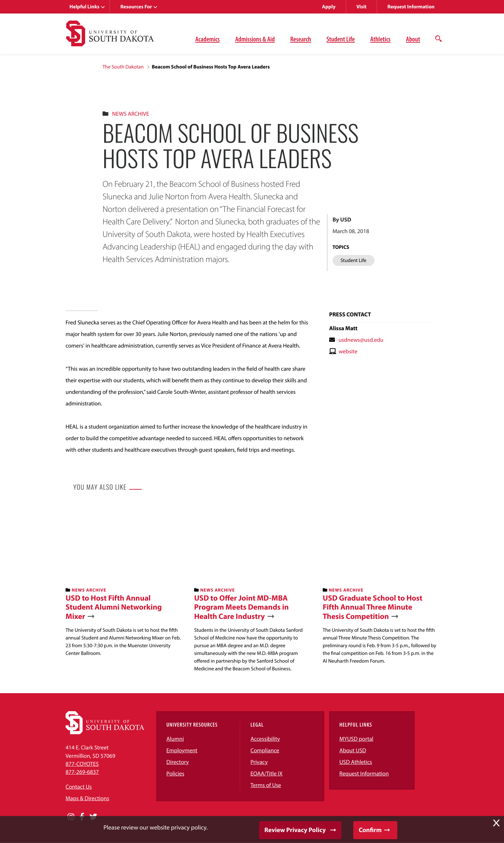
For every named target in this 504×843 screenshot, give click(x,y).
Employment (182, 750)
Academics (208, 39)
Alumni (175, 739)
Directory (178, 762)
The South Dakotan (123, 67)
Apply (329, 7)
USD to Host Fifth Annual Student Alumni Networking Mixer (114, 607)
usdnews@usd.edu (361, 340)
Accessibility (265, 739)
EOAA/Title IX (266, 773)
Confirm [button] (370, 830)
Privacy (259, 762)
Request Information (411, 7)
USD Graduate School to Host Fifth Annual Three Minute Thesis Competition (373, 607)
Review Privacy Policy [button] (295, 830)
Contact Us (79, 787)
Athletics (380, 39)
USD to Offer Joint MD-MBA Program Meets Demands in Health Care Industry (241, 607)
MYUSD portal (356, 739)
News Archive (131, 114)
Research (301, 39)
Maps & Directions (87, 798)
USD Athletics (356, 762)
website (348, 351)
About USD (353, 750)
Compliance (265, 750)
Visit (361, 7)
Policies (175, 773)
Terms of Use (266, 785)
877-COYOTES (82, 764)
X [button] (496, 823)
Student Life (341, 39)
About (413, 39)
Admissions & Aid (255, 39)
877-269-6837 (82, 772)
